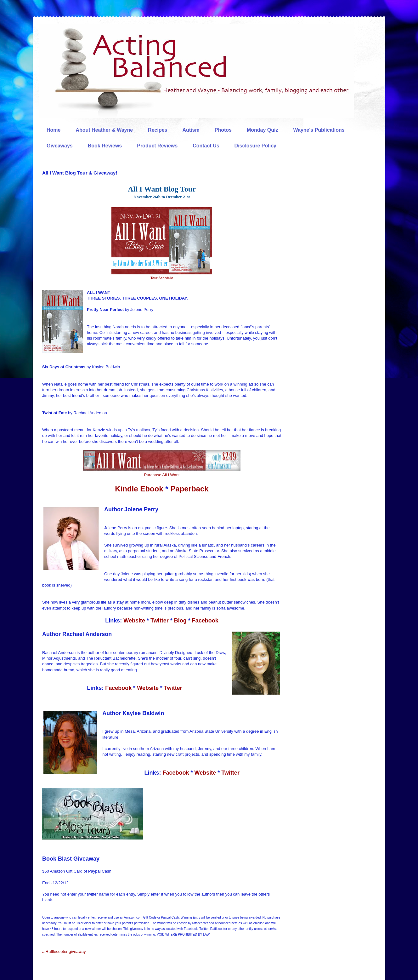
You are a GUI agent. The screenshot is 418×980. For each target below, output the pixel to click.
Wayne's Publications (319, 130)
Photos (223, 130)
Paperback (189, 489)
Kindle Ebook (139, 489)
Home (54, 130)
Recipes (158, 130)
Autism (191, 130)
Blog (180, 621)
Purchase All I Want (162, 475)
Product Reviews (157, 146)
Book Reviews (105, 146)
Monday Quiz (263, 130)
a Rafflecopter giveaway (64, 951)
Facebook (205, 621)
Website (133, 621)
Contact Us (206, 146)
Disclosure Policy (255, 146)
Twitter (160, 621)
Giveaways (60, 146)
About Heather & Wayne (104, 130)
